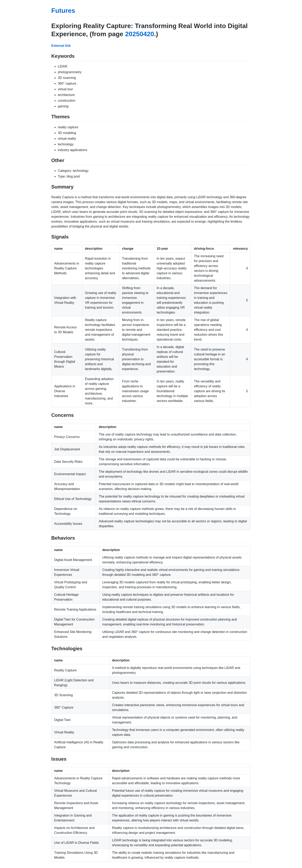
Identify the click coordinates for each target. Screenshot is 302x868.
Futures (63, 11)
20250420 (140, 34)
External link (61, 46)
